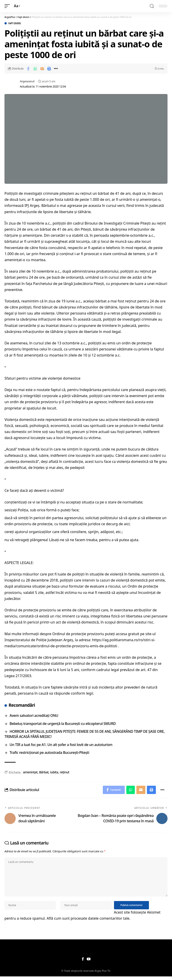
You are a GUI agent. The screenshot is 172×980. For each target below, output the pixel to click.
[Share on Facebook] (28, 69)
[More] (56, 69)
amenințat (30, 772)
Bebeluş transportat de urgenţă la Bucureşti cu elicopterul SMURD (63, 724)
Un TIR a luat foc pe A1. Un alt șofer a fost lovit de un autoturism (61, 745)
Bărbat (44, 772)
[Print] (49, 69)
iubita (54, 772)
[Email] (42, 69)
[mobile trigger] (8, 6)
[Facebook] (83, 963)
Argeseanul (27, 81)
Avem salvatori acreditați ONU (34, 715)
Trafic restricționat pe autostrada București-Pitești (49, 752)
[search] (152, 6)
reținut (64, 772)
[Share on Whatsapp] (35, 69)
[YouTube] (88, 963)
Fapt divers (15, 23)
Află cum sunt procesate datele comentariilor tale (88, 922)
